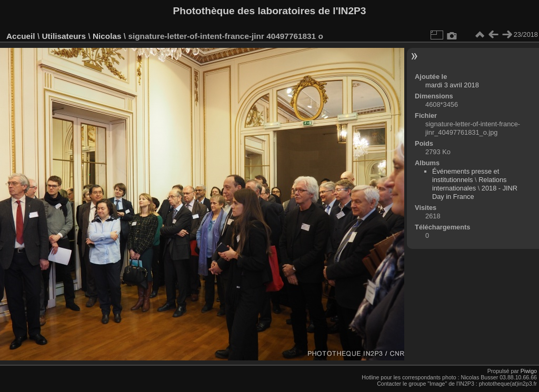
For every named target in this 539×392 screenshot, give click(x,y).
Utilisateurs (64, 36)
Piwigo (529, 371)
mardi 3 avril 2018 (452, 85)
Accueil (21, 36)
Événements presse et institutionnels (466, 175)
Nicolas (107, 36)
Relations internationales (470, 184)
